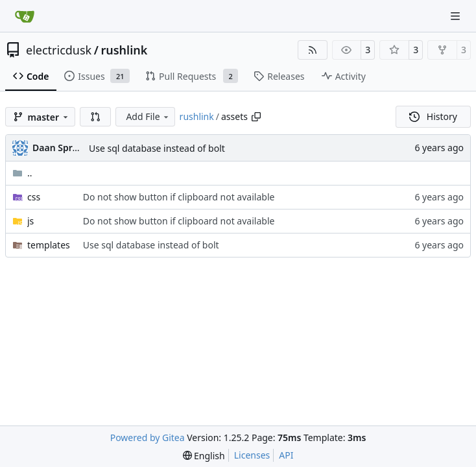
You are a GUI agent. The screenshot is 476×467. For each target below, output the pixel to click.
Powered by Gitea (148, 437)
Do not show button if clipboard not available (179, 197)
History (433, 116)
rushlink (124, 50)
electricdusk (59, 50)
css (34, 197)
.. (22, 173)
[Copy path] (256, 117)
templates (49, 245)
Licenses (252, 455)
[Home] (25, 16)
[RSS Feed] (313, 50)
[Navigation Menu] (457, 16)
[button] (95, 117)
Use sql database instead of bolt (157, 148)
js (30, 221)
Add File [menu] (148, 116)
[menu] (204, 456)
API (286, 455)
